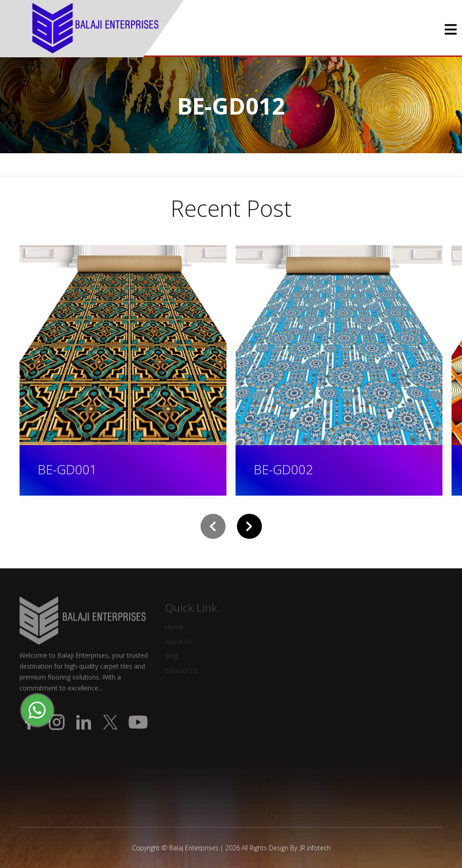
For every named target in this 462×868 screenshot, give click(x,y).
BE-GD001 (67, 469)
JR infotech (315, 848)
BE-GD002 (283, 469)
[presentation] (213, 526)
